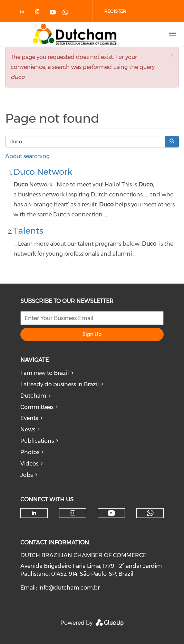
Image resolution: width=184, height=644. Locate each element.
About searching (27, 156)
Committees (37, 407)
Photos (30, 452)
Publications (37, 441)
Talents (28, 231)
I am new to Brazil (45, 373)
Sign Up (92, 334)
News (28, 430)
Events (29, 418)
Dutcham (33, 396)
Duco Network (43, 172)
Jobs (27, 475)
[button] (172, 55)
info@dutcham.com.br (69, 588)
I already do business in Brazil (60, 384)
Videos (29, 464)
